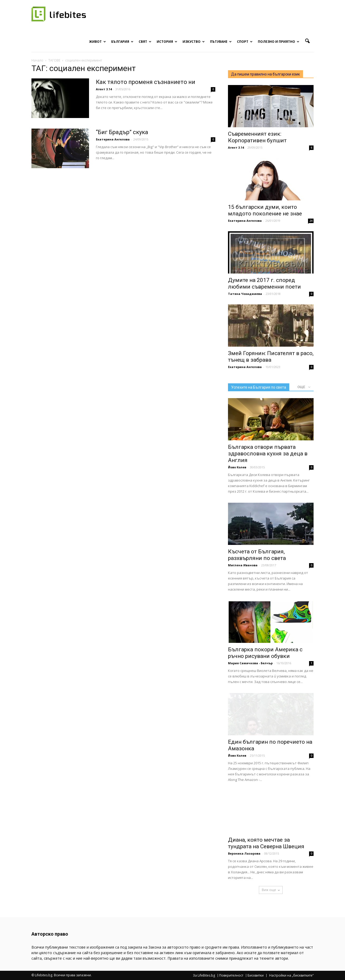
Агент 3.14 (104, 89)
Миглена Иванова (243, 565)
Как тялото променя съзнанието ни (146, 82)
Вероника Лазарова (244, 853)
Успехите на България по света (259, 387)
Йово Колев (237, 467)
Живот (97, 42)
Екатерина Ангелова (113, 139)
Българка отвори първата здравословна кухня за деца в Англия (268, 454)
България (122, 42)
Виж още (271, 890)
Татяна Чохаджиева (245, 294)
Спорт (245, 42)
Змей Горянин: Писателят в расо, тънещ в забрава (271, 357)
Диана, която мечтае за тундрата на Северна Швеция (266, 843)
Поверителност (231, 976)
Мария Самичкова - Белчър (250, 663)
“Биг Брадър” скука (122, 132)
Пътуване (221, 42)
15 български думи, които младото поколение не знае (265, 210)
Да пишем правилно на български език (265, 74)
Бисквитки (256, 976)
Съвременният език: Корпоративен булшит (257, 137)
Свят (145, 42)
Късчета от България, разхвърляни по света (257, 555)
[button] (307, 41)
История (167, 42)
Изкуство (194, 42)
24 (311, 221)
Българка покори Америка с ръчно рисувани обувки (265, 653)
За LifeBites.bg (204, 976)
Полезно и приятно (279, 42)
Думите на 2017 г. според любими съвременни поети (264, 283)
